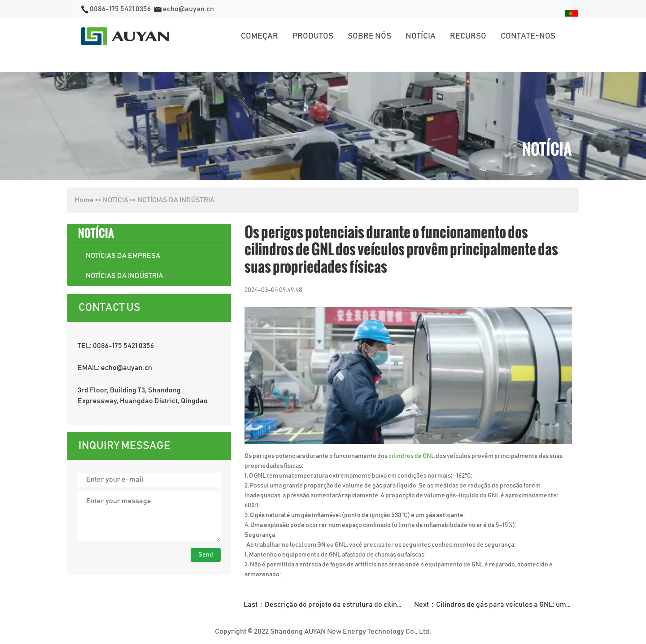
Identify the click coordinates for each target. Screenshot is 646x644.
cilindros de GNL (412, 456)
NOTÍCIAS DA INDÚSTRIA (176, 200)
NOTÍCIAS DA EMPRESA (123, 256)
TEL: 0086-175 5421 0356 (116, 346)
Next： (496, 605)
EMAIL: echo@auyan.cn (115, 368)
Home (84, 200)
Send (206, 555)
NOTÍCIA (116, 200)
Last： (326, 605)
